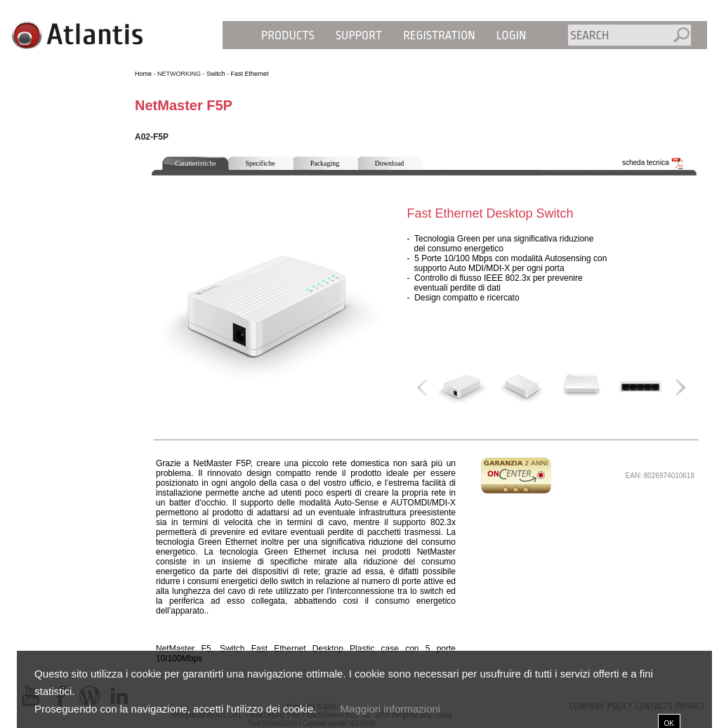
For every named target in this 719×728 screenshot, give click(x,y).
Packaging (325, 163)
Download (390, 163)
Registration (439, 35)
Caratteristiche (195, 163)
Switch (216, 74)
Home (143, 74)
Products (288, 35)
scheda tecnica (653, 163)
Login (512, 35)
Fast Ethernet (250, 74)
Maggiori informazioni (391, 709)
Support (359, 35)
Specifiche (260, 163)
